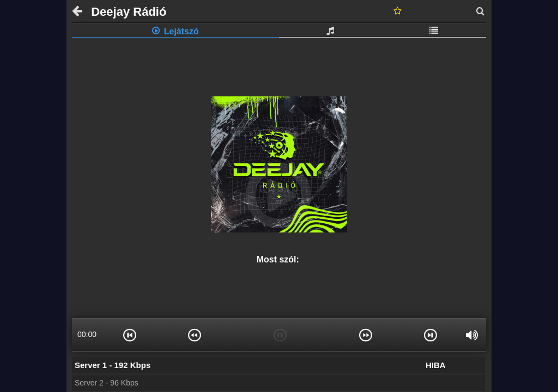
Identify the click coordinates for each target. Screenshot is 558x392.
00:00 (87, 334)
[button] (130, 334)
